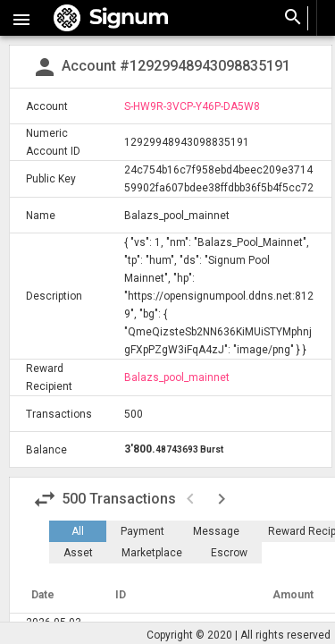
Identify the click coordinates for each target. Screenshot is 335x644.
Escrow (229, 553)
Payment (142, 531)
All (78, 531)
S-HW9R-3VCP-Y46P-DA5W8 (192, 106)
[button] (21, 18)
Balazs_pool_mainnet (177, 377)
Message (216, 531)
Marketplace (152, 553)
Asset (78, 553)
